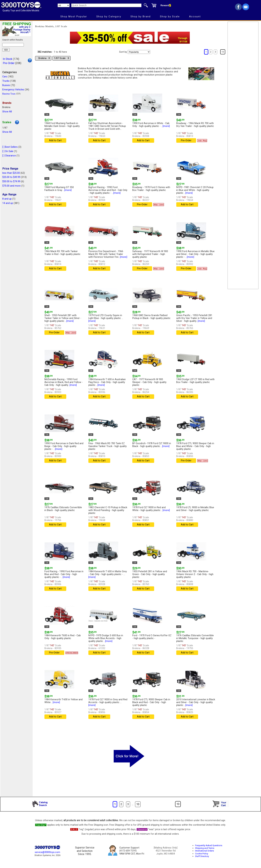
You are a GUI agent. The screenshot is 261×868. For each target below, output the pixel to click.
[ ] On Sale (8, 151)
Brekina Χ (44, 58)
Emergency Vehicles (13, 90)
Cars (5, 77)
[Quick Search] (106, 5)
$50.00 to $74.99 (11, 181)
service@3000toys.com (47, 852)
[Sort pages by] (139, 52)
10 (223, 52)
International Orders (204, 851)
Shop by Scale (170, 17)
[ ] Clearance (9, 156)
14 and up (8, 203)
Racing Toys (9, 94)
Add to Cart (55, 140)
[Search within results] (13, 45)
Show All (7, 112)
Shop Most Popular (74, 17)
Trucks (6, 81)
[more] (166, 126)
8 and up (7, 199)
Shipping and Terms (205, 848)
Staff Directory (202, 856)
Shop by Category (109, 17)
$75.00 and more (11, 186)
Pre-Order (9, 63)
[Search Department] (64, 5)
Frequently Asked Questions (209, 845)
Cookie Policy (202, 854)
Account (195, 17)
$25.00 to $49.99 (11, 177)
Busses (6, 85)
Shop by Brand (141, 17)
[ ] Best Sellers (10, 147)
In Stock (8, 59)
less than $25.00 (11, 173)
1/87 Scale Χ (62, 58)
